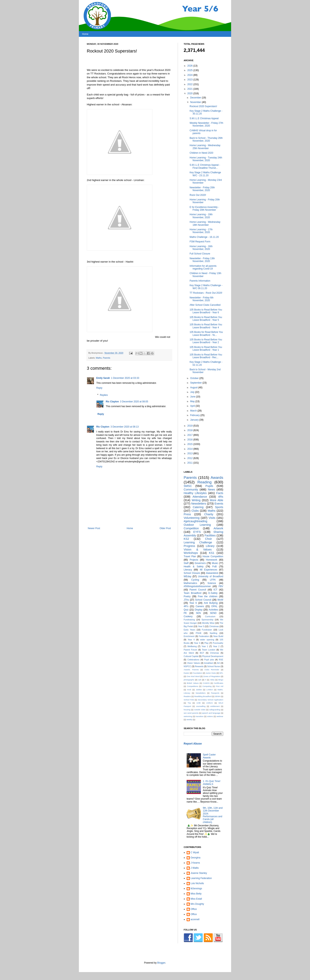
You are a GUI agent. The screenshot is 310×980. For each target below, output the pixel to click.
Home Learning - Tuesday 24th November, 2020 (206, 159)
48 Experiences (208, 570)
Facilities (210, 535)
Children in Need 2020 (201, 153)
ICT (215, 590)
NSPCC (187, 666)
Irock (189, 690)
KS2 (186, 539)
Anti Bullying (211, 603)
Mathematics (190, 583)
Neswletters (201, 693)
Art (218, 663)
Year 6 (193, 603)
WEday (188, 576)
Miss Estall (196, 899)
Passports (215, 693)
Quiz (186, 610)
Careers (200, 606)
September (196, 383)
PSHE (199, 633)
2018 (190, 430)
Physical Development (213, 656)
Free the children (208, 596)
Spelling (213, 633)
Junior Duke (211, 673)
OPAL (214, 606)
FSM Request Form (200, 242)
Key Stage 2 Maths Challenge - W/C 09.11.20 (206, 287)
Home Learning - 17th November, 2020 (201, 231)
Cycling (195, 580)
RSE (221, 660)
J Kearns (195, 863)
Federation (204, 636)
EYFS (197, 532)
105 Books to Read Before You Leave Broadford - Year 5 (206, 319)
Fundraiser (207, 630)
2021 (190, 89)
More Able (216, 500)
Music (215, 563)
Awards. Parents (191, 670)
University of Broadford (211, 576)
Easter (186, 673)
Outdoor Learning (197, 525)
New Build (218, 636)
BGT (202, 653)
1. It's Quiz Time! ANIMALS (212, 783)
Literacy (188, 570)
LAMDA (210, 690)
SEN (198, 613)
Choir (208, 539)
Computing (207, 686)
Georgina (195, 858)
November (196, 102)
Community (191, 490)
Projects (194, 560)
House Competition (213, 556)
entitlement (215, 706)
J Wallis (195, 868)
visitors (210, 716)
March (194, 411)
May (193, 401)
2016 (190, 440)
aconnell (195, 919)
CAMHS (206, 683)
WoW (220, 600)
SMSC (188, 486)
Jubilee (199, 690)
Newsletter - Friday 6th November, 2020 (202, 299)
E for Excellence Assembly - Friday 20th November (204, 209)
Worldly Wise (208, 623)
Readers (187, 696)
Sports (219, 507)
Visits (212, 518)
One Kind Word (193, 676)
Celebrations (193, 660)
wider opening (207, 640)
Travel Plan (190, 556)
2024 (190, 75)
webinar (220, 716)
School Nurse (214, 666)
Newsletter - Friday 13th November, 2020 (202, 260)
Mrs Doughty (197, 904)
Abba (212, 680)
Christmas (214, 626)
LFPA (213, 580)
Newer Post (94, 528)
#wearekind (212, 573)
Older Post (165, 528)
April (193, 406)
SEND (213, 613)
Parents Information (200, 281)
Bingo (221, 680)
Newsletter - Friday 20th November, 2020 (202, 189)
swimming (188, 716)
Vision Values (193, 663)
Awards (217, 478)
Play (207, 643)
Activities (213, 610)
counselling (201, 706)
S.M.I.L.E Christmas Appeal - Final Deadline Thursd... (205, 166)
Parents (106, 358)
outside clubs (200, 710)
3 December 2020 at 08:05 (134, 402)
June (193, 397)
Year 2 (216, 646)
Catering (198, 507)
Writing (196, 500)
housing (187, 710)
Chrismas (215, 653)
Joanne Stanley (199, 873)
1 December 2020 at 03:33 (125, 378)
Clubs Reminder (212, 670)
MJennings (196, 889)
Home (85, 34)
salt (200, 680)
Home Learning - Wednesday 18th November (205, 223)
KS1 (212, 553)
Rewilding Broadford (203, 696)
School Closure (192, 573)
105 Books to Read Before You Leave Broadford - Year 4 (206, 326)
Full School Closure (200, 254)
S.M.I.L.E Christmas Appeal (204, 118)
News (211, 490)
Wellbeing (192, 646)
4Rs (221, 497)
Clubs (195, 511)
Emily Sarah (103, 378)
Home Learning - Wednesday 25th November (205, 147)
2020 (190, 93)
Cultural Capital (191, 656)
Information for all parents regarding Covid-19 (203, 267)
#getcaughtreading (195, 521)
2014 (190, 449)
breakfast (209, 663)
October (195, 378)
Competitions (193, 686)
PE (185, 613)
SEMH (218, 696)
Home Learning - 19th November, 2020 (201, 216)
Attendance (200, 497)
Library (210, 546)
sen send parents (191, 713)
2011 (190, 463)
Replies (104, 395)
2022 (190, 84)
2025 (190, 70)
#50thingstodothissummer (197, 586)
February (195, 415)
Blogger (161, 963)
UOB (199, 703)
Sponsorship (207, 620)
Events (219, 504)
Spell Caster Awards (209, 756)
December (196, 98)
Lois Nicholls (197, 883)
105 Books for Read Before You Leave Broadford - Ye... (206, 333)
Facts (220, 493)
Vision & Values (198, 550)
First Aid (220, 686)
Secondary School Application (210, 700)
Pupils (209, 486)
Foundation (198, 673)
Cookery (188, 616)
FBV (221, 586)
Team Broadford (192, 593)
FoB (215, 567)
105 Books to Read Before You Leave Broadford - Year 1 (206, 349)
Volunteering (192, 518)
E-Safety (213, 593)
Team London (209, 650)
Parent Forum (190, 650)
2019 (190, 426)
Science (212, 583)
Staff (186, 563)
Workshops (191, 553)
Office (194, 909)
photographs (189, 680)
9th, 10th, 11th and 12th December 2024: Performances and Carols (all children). (213, 815)
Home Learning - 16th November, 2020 (201, 248)
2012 (190, 458)
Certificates (218, 683)
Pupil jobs (209, 660)
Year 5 (201, 626)
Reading (205, 482)
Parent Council (198, 590)
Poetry (187, 596)
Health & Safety (194, 567)
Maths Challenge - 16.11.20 (204, 237)
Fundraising (189, 620)
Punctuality (218, 643)
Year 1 (205, 646)
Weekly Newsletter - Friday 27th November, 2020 (206, 124)
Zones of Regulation (212, 676)
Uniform (210, 703)
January (195, 420)
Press (187, 514)
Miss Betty (196, 894)
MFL (221, 673)
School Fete (189, 700)
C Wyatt (195, 852)
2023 (190, 80)
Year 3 (197, 643)
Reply (99, 388)
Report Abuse (193, 744)
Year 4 (191, 640)
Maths (99, 358)
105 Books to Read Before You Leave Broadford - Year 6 (206, 311)
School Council (203, 600)
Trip (189, 703)
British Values (193, 683)
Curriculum (210, 616)
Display (199, 610)
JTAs (186, 600)
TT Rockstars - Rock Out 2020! (206, 293)
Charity (209, 514)
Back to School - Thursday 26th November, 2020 (206, 139)
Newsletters (199, 504)
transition (200, 716)
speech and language (211, 713)
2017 (190, 435)
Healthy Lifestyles (195, 493)
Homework (211, 560)
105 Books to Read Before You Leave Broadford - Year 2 (206, 341)
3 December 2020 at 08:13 (125, 427)
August (194, 388)
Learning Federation (201, 878)
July (193, 392)
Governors (200, 563)
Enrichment (189, 636)
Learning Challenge (198, 542)
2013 (190, 453)
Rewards (199, 666)
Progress (189, 546)
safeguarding (215, 710)
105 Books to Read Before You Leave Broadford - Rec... (206, 356)
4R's (186, 606)
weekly (189, 720)
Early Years (189, 630)
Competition (191, 528)
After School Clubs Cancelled (205, 305)
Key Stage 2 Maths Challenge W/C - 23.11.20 (205, 174)
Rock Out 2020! (198, 195)
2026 (190, 66)
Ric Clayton (112, 402)
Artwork (218, 528)
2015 (190, 444)
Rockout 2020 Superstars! (203, 106)
